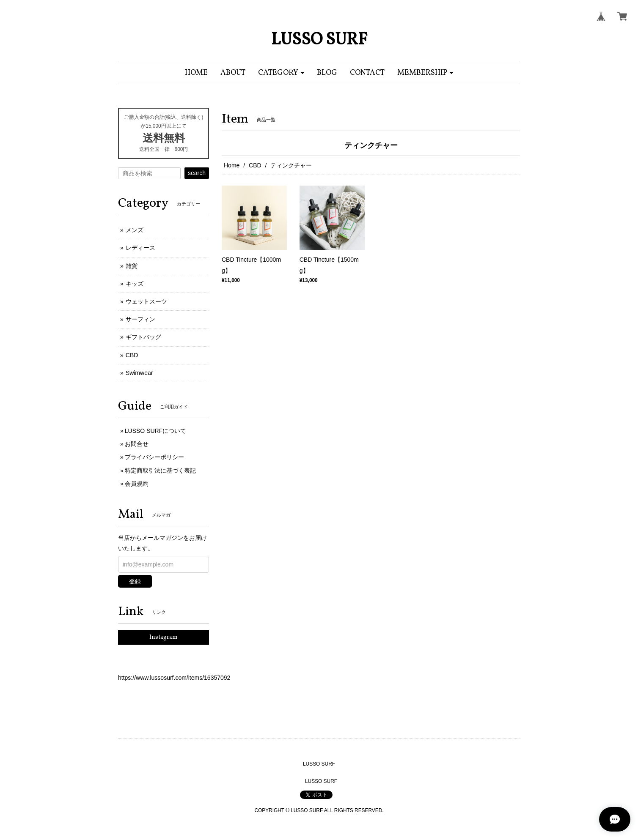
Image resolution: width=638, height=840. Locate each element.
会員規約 (137, 484)
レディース (140, 248)
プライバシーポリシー (154, 457)
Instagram (164, 637)
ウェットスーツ (146, 301)
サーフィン (140, 319)
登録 (135, 581)
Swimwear (139, 373)
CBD (255, 165)
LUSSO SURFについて (155, 431)
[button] (281, 73)
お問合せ (137, 444)
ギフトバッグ (143, 337)
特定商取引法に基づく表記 (160, 471)
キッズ (135, 284)
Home (232, 165)
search (197, 173)
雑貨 (132, 266)
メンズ (135, 230)
